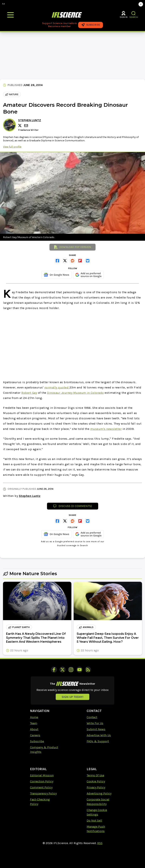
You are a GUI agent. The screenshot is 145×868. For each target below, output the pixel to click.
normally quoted (57, 387)
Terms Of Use (95, 775)
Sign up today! (72, 697)
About (34, 729)
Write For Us (95, 723)
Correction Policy (42, 781)
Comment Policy (41, 787)
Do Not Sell (94, 820)
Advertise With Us (99, 735)
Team (34, 723)
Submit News (96, 729)
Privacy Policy (96, 787)
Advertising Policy (99, 793)
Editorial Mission (42, 775)
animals (86, 627)
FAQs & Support (98, 741)
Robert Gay (29, 393)
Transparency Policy (43, 793)
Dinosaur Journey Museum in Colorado (75, 393)
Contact (92, 717)
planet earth (19, 627)
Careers (35, 735)
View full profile (12, 147)
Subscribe (37, 741)
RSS (100, 843)
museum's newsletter (106, 429)
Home (34, 717)
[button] (134, 13)
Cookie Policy (96, 781)
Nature (12, 94)
